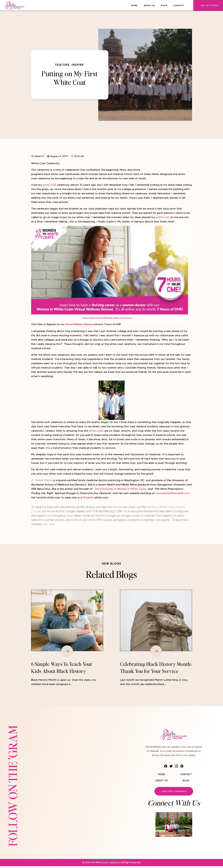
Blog (164, 5)
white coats (97, 431)
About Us (149, 5)
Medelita (88, 497)
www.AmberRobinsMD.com (172, 493)
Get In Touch (210, 5)
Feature (62, 65)
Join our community (174, 793)
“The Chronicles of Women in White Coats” (120, 489)
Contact (179, 5)
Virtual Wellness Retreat (79, 324)
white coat (50, 185)
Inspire (78, 65)
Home (134, 5)
